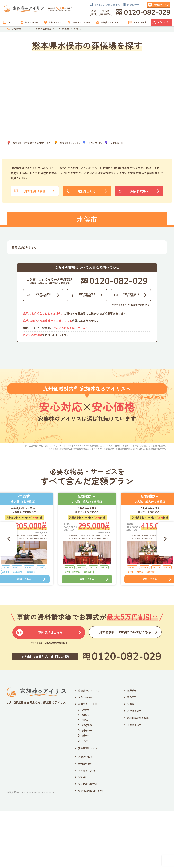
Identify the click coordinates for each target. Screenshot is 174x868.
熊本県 (65, 29)
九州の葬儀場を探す (46, 29)
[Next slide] (166, 596)
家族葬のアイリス (21, 29)
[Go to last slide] (8, 596)
